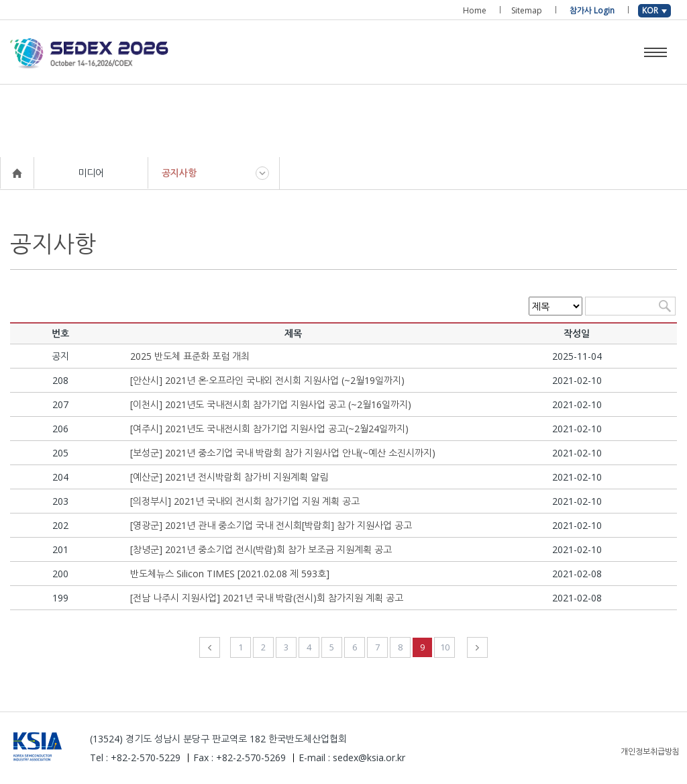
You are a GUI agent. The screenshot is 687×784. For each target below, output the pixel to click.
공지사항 (179, 173)
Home (475, 10)
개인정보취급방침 (650, 751)
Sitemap (527, 10)
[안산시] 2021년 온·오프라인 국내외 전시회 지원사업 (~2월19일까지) (267, 380)
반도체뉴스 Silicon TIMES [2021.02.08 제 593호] (230, 574)
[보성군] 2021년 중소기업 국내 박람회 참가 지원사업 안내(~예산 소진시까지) (283, 453)
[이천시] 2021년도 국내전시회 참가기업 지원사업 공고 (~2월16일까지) (271, 404)
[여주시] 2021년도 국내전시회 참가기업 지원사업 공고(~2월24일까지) (269, 429)
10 (445, 647)
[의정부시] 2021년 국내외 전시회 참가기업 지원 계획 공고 (245, 501)
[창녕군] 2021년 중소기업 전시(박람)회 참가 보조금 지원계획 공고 (261, 549)
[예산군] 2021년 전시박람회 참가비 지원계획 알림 (229, 477)
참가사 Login (592, 10)
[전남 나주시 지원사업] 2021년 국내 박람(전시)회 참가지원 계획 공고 (267, 598)
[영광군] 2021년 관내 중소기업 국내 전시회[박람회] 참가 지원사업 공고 (271, 525)
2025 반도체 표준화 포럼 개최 (190, 356)
